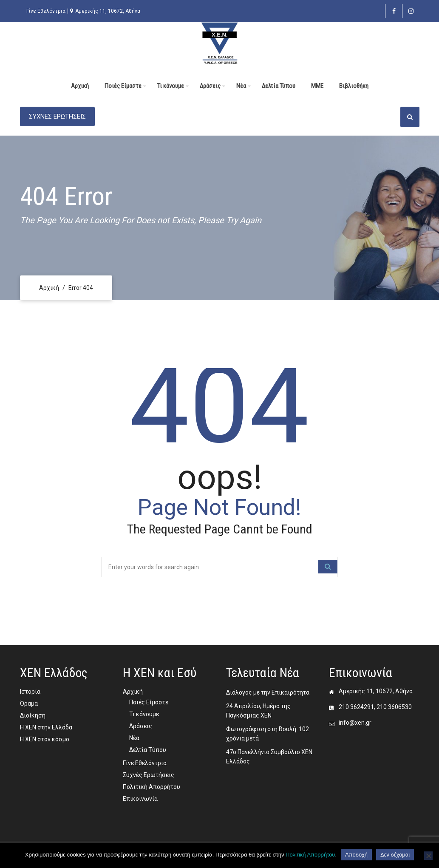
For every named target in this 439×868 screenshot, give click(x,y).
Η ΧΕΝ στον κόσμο (45, 739)
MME (317, 86)
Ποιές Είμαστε (123, 86)
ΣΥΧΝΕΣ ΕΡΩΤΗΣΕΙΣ (57, 116)
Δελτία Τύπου (279, 86)
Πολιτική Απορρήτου (152, 787)
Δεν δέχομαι (395, 855)
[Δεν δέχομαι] (428, 856)
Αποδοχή (356, 855)
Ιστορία (30, 692)
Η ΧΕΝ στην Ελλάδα (46, 727)
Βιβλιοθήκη (354, 86)
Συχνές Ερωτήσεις (149, 775)
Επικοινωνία (140, 799)
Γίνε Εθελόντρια (46, 11)
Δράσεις (210, 86)
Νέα (241, 86)
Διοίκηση (33, 715)
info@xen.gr (355, 723)
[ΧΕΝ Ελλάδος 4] (219, 43)
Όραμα (29, 703)
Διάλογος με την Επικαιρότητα (268, 692)
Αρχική (80, 86)
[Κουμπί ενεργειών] (410, 117)
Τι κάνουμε (171, 86)
